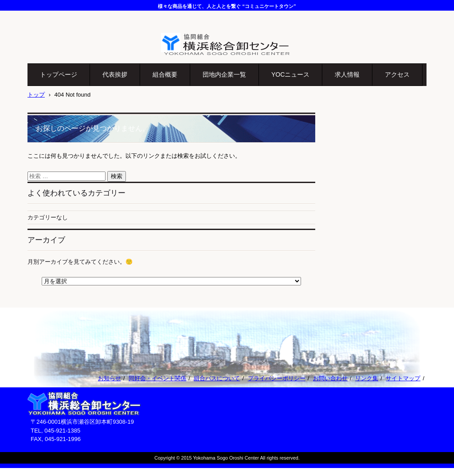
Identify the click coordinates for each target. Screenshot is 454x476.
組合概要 (165, 74)
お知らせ (110, 378)
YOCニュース (290, 74)
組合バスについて (217, 378)
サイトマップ (403, 378)
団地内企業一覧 (224, 74)
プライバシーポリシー (277, 378)
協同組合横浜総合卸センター (213, 61)
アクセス (397, 74)
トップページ (59, 74)
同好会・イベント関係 (157, 378)
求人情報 (347, 74)
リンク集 (367, 378)
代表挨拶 (115, 74)
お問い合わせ (330, 378)
